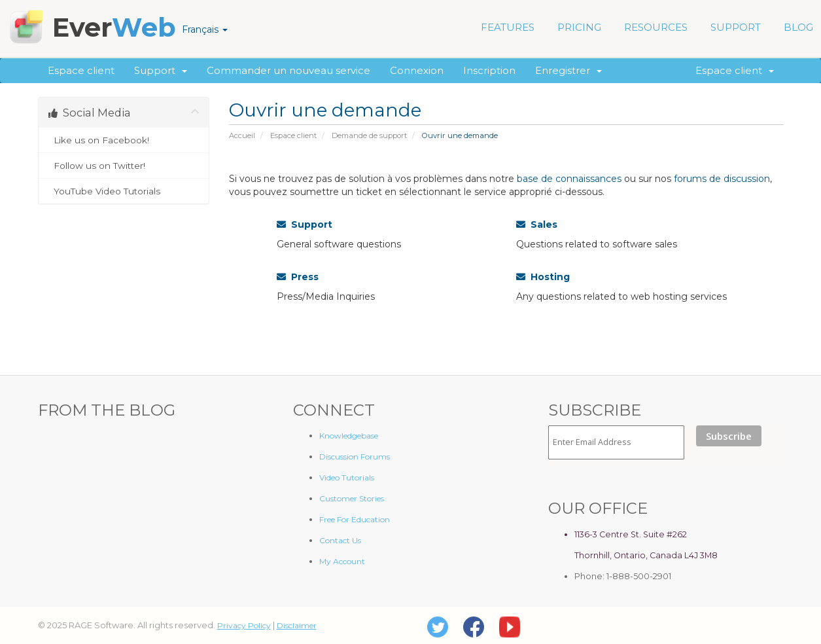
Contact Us (340, 540)
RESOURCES (656, 27)
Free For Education (355, 519)
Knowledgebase (349, 436)
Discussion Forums (355, 456)
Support (161, 70)
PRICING (579, 27)
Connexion (417, 70)
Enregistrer (568, 70)
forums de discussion (722, 179)
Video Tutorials (347, 477)
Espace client (81, 70)
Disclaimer (297, 625)
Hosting (543, 277)
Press (298, 277)
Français (205, 29)
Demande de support (369, 135)
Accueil (242, 135)
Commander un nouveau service (288, 70)
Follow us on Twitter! (124, 166)
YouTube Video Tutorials (124, 191)
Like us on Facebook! (124, 140)
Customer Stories (352, 498)
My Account (342, 561)
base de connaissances (569, 179)
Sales (537, 224)
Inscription (489, 70)
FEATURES (508, 27)
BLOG (798, 27)
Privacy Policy (244, 625)
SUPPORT (736, 27)
